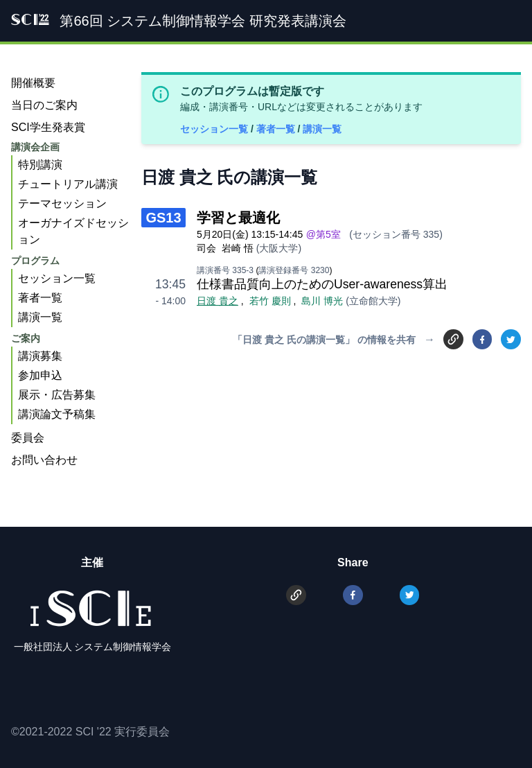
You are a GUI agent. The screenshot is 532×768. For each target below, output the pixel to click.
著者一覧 (277, 129)
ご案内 (26, 338)
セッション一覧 (215, 129)
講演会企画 (35, 147)
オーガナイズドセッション (73, 231)
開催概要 (33, 83)
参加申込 (40, 375)
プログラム (35, 261)
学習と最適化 (238, 218)
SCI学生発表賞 (48, 127)
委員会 (28, 438)
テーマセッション (62, 203)
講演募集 (40, 356)
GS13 (163, 218)
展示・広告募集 (57, 395)
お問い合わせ (44, 460)
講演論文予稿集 (57, 414)
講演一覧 (322, 129)
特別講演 (40, 165)
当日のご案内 (44, 105)
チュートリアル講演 (68, 184)
